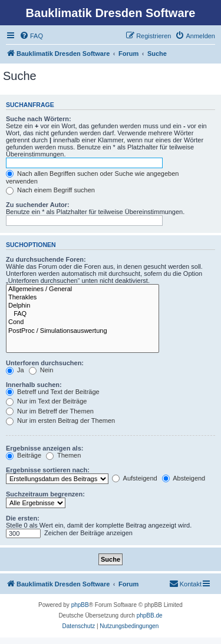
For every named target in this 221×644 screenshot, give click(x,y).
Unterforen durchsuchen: (45, 363)
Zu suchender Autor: (38, 205)
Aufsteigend (135, 478)
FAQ (83, 314)
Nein (41, 370)
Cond (83, 322)
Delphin (83, 306)
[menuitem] (31, 36)
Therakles (83, 298)
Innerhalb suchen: (34, 385)
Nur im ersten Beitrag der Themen (60, 421)
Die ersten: (23, 518)
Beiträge (24, 455)
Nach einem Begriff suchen (50, 190)
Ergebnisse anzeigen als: (44, 448)
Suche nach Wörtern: (39, 119)
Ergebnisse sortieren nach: (48, 470)
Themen (63, 455)
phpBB (80, 605)
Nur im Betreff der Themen (50, 411)
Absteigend (184, 478)
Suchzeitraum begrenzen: (45, 494)
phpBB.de (150, 615)
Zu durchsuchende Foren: (46, 259)
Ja (15, 370)
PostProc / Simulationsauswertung (83, 331)
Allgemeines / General (83, 289)
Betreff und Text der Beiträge (53, 392)
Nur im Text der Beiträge (46, 401)
